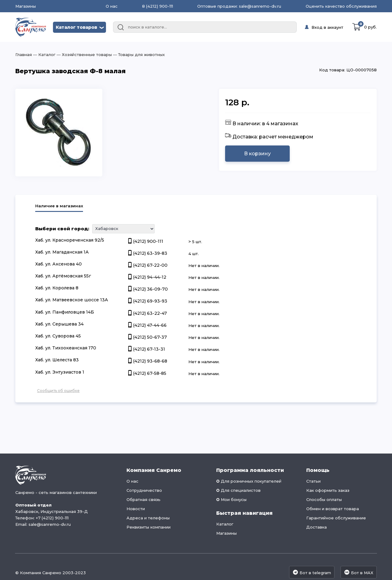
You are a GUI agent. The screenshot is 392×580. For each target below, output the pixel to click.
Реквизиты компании (149, 527)
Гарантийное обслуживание (336, 518)
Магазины (26, 6)
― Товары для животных (138, 55)
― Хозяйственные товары (84, 55)
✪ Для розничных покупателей (249, 481)
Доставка (317, 527)
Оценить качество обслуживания (341, 6)
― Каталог (44, 55)
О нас (112, 6)
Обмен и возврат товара (333, 509)
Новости (136, 509)
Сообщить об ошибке (58, 391)
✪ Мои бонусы (231, 499)
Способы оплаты (324, 499)
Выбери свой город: (62, 229)
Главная (24, 55)
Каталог (225, 524)
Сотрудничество (144, 490)
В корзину (257, 154)
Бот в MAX (359, 572)
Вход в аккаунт (327, 27)
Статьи (313, 481)
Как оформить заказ (328, 490)
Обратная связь (143, 499)
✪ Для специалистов (238, 490)
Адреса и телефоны (148, 518)
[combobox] (205, 27)
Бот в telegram (312, 572)
